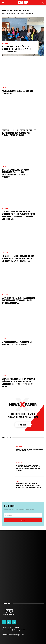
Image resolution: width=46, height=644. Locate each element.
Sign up (23, 520)
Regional (5, 43)
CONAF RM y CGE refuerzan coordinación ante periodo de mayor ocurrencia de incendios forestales (19, 300)
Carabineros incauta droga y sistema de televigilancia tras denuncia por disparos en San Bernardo (19, 133)
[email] (23, 515)
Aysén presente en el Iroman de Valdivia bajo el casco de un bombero (30, 450)
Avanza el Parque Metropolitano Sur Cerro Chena (17, 92)
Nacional (5, 253)
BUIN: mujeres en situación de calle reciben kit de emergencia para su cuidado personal (17, 49)
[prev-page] (3, 496)
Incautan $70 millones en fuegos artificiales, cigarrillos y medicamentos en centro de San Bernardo (16, 173)
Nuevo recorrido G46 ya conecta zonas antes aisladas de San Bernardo (18, 343)
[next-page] (6, 496)
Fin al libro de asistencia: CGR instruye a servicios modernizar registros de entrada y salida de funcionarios (18, 258)
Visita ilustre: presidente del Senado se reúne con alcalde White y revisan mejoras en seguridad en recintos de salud (19, 383)
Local (4, 88)
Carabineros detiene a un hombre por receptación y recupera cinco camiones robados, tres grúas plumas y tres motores (29, 485)
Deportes (19, 447)
